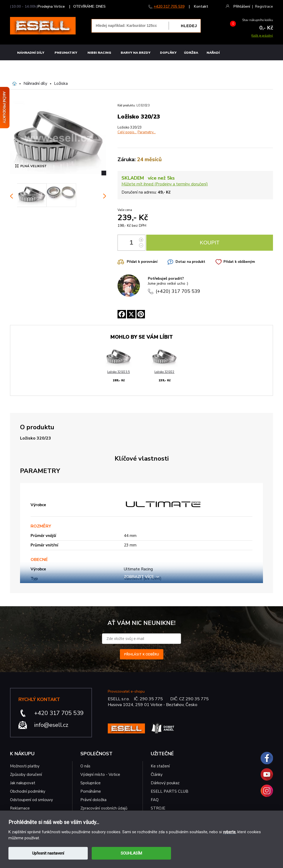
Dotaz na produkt (190, 262)
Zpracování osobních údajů (104, 808)
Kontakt (201, 6)
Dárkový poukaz (165, 783)
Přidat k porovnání (142, 262)
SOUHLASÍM (131, 853)
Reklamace (20, 808)
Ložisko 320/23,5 (119, 372)
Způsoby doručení (26, 775)
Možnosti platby (25, 766)
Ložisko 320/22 (164, 372)
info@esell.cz (51, 725)
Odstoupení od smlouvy (31, 800)
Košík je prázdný (262, 36)
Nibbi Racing (99, 53)
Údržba (191, 53)
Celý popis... (127, 132)
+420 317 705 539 (169, 6)
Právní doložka (93, 800)
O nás (85, 766)
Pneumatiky (66, 53)
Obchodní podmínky (28, 791)
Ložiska (61, 83)
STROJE (158, 808)
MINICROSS (263, 68)
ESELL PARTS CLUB (170, 791)
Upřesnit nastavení (48, 853)
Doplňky (168, 53)
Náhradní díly (31, 53)
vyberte (229, 832)
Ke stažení (160, 766)
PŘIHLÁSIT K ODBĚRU (142, 654)
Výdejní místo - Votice (100, 775)
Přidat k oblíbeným (239, 262)
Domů (14, 83)
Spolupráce (91, 783)
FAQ (155, 800)
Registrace (264, 6)
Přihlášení (242, 6)
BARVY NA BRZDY (136, 53)
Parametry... (147, 132)
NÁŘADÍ (213, 53)
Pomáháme (91, 791)
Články (157, 775)
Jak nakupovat (23, 783)
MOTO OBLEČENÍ (235, 68)
